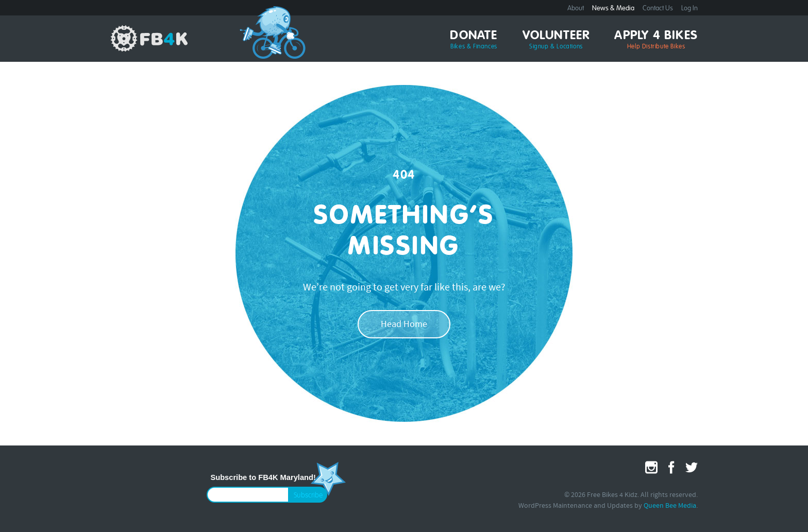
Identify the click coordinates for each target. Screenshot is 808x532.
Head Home (404, 325)
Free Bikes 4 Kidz (149, 38)
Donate (474, 40)
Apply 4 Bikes (656, 40)
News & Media (613, 8)
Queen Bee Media (670, 506)
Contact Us (658, 8)
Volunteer (556, 40)
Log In (689, 8)
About (576, 8)
